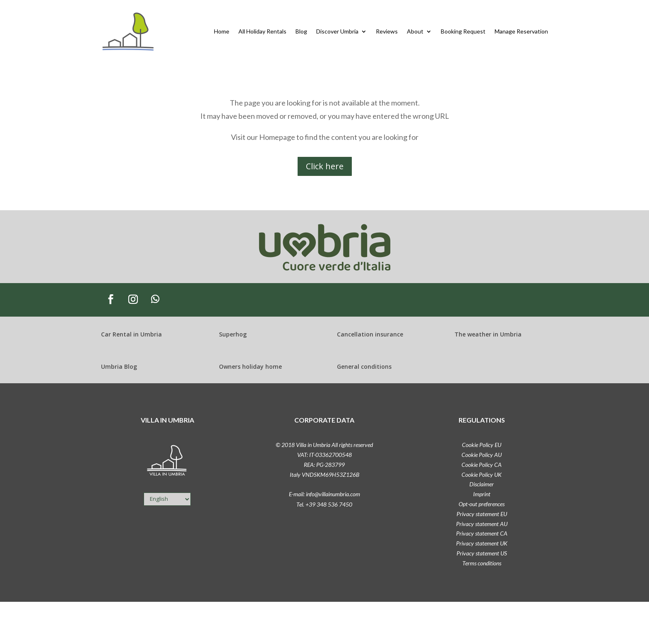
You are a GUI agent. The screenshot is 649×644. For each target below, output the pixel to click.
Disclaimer (482, 484)
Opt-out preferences (482, 504)
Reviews (387, 31)
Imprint (482, 494)
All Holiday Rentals (262, 31)
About (415, 31)
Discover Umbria (337, 31)
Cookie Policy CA (482, 465)
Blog (301, 31)
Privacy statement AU (482, 524)
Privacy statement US (482, 553)
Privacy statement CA (482, 533)
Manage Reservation (521, 31)
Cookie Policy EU (482, 445)
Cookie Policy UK (482, 475)
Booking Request (463, 31)
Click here (325, 166)
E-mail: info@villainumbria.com (324, 494)
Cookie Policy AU (482, 455)
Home (222, 31)
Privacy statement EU (482, 514)
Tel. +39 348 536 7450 (324, 504)
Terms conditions (482, 563)
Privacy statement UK (482, 543)
